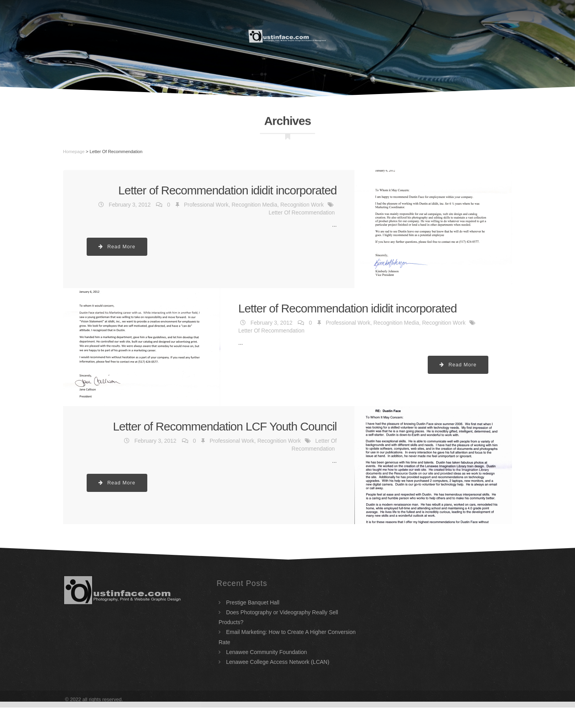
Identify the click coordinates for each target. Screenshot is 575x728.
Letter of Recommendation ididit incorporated (227, 190)
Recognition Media (254, 205)
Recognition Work (302, 205)
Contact (459, 35)
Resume (171, 35)
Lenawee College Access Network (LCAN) (278, 662)
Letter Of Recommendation (302, 212)
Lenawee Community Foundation (266, 652)
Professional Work (206, 205)
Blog (499, 35)
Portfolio (409, 35)
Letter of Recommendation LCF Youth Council (225, 426)
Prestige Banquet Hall (253, 602)
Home (132, 35)
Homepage (74, 152)
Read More (117, 247)
